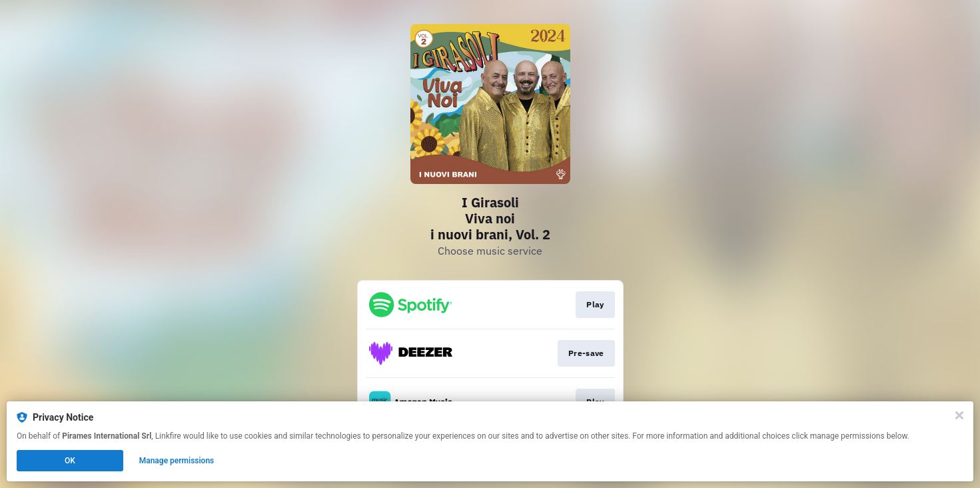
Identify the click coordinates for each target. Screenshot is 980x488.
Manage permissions (177, 461)
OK (70, 461)
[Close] (959, 415)
